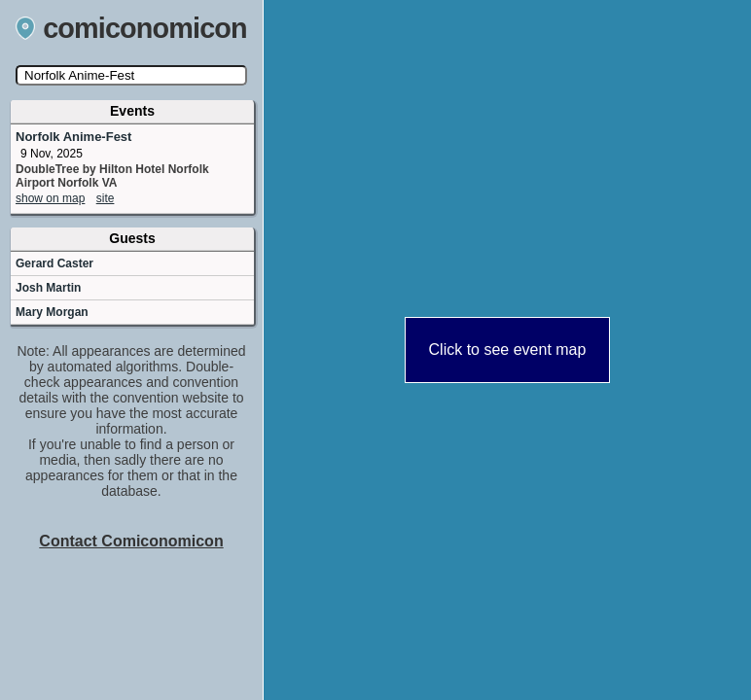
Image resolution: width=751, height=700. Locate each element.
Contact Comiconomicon (131, 541)
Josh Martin (48, 288)
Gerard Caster (54, 263)
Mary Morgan (52, 312)
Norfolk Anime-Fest (73, 137)
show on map (50, 198)
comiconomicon (131, 28)
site (106, 198)
